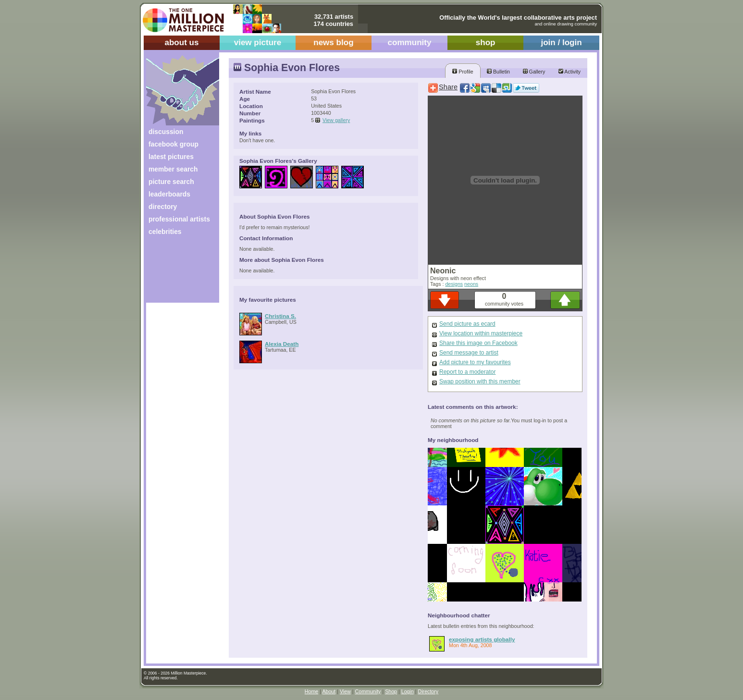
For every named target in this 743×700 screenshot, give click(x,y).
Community (368, 691)
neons (471, 284)
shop (486, 43)
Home (311, 691)
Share (448, 87)
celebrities (165, 232)
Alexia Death (282, 344)
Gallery (534, 72)
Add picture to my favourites (475, 362)
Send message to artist (469, 353)
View (345, 691)
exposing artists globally (482, 639)
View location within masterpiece (481, 333)
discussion (166, 132)
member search (173, 169)
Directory (428, 691)
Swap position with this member (480, 381)
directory (163, 207)
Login (408, 691)
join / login (561, 43)
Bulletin (498, 72)
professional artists (179, 219)
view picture (258, 43)
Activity (570, 72)
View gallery (336, 120)
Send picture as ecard (467, 324)
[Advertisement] (176, 273)
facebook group (173, 144)
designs (454, 284)
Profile (463, 72)
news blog (333, 43)
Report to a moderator (467, 372)
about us (181, 43)
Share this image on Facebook (478, 343)
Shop (391, 691)
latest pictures (171, 157)
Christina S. (280, 316)
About (329, 691)
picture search (171, 182)
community (410, 43)
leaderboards (169, 194)
